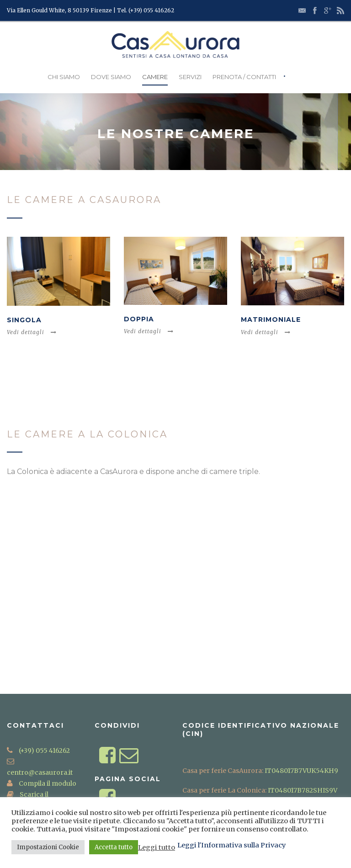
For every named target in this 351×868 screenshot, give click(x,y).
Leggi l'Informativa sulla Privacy (232, 845)
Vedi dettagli (32, 332)
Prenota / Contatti (244, 77)
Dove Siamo (111, 77)
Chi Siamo (64, 77)
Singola (24, 320)
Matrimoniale (271, 320)
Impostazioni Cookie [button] (48, 847)
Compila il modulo (47, 783)
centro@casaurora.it (40, 772)
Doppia (139, 319)
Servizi (190, 77)
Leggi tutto (157, 847)
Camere (155, 77)
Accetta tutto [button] (114, 847)
